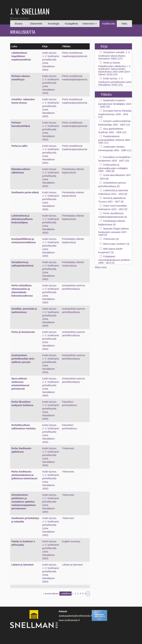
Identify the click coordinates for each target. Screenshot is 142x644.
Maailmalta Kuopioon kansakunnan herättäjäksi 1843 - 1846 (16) (115, 104)
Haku (124, 24)
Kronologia (54, 24)
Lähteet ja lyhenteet (23, 565)
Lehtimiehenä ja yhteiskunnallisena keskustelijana (22, 219)
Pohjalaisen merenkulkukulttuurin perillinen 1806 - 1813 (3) (114, 260)
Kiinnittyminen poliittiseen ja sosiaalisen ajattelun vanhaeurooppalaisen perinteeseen (24, 502)
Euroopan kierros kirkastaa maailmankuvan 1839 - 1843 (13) (115, 114)
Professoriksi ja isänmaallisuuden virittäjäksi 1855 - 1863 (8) (113, 168)
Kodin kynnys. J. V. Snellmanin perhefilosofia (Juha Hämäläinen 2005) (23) (115, 82)
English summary (71, 541)
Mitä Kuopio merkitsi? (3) (116, 244)
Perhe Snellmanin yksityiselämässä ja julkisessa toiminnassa (24, 475)
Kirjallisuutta (108, 24)
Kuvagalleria (71, 24)
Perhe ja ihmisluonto (23, 332)
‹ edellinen (66, 594)
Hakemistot (90, 24)
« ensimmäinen (51, 594)
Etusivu (19, 24)
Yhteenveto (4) (111, 239)
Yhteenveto (68, 448)
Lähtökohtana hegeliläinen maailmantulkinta (21, 56)
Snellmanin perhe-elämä (25, 192)
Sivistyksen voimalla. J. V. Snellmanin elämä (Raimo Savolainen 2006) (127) (114, 55)
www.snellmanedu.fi (69, 620)
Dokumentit (36, 24)
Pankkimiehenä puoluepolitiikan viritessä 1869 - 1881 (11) (115, 140)
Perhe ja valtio (20, 146)
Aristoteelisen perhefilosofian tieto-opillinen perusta (23, 359)
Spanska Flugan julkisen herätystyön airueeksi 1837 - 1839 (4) (114, 232)
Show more (101, 267)
